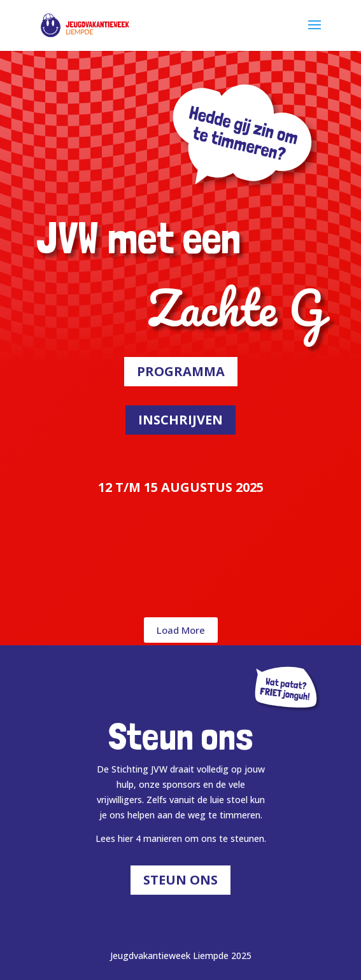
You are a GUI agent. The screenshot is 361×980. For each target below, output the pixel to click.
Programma (181, 371)
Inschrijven (180, 420)
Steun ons (180, 880)
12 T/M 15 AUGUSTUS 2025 (181, 487)
